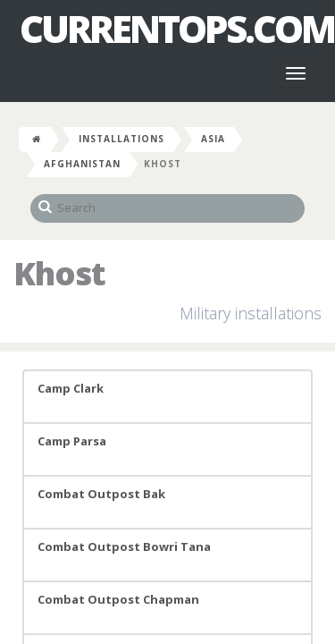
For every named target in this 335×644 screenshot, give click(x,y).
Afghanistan (82, 164)
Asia (213, 139)
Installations (121, 139)
